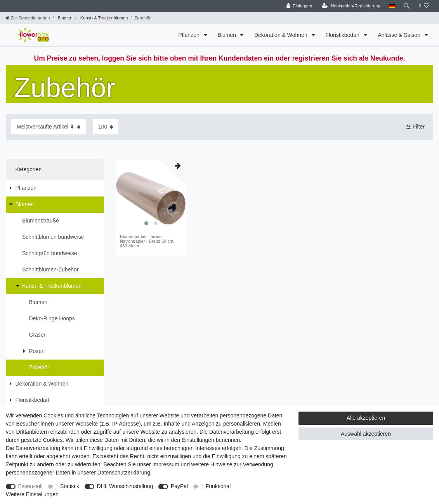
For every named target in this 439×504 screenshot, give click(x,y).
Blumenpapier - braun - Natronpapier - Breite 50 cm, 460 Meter (147, 241)
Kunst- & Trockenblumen (104, 18)
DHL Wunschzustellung (125, 486)
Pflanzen (189, 35)
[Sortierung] (49, 127)
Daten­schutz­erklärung (124, 473)
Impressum (166, 464)
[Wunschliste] (424, 6)
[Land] (391, 6)
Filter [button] (416, 127)
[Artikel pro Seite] (106, 127)
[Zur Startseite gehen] (28, 18)
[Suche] (407, 6)
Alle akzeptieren (366, 418)
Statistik (70, 486)
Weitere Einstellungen (32, 494)
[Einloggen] (299, 6)
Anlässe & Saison (400, 35)
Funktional (218, 486)
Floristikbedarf (344, 35)
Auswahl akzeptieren (366, 434)
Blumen (65, 18)
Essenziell (30, 486)
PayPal (179, 486)
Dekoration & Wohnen (282, 35)
